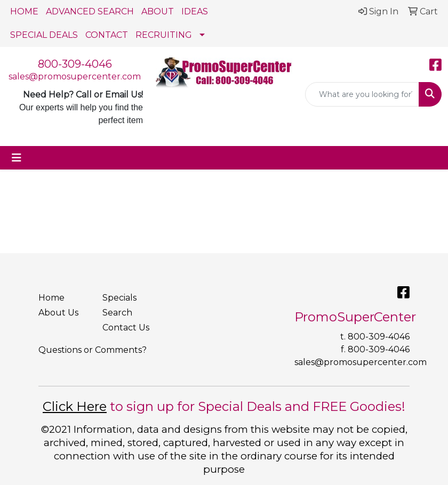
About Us (58, 313)
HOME (24, 11)
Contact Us (126, 328)
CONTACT (107, 35)
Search (117, 313)
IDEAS (195, 11)
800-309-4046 (75, 64)
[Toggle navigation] (17, 158)
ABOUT (158, 11)
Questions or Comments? (93, 350)
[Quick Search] (362, 94)
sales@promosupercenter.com (75, 76)
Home (51, 298)
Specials (119, 298)
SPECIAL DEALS (44, 35)
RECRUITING (164, 35)
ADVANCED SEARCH (90, 11)
